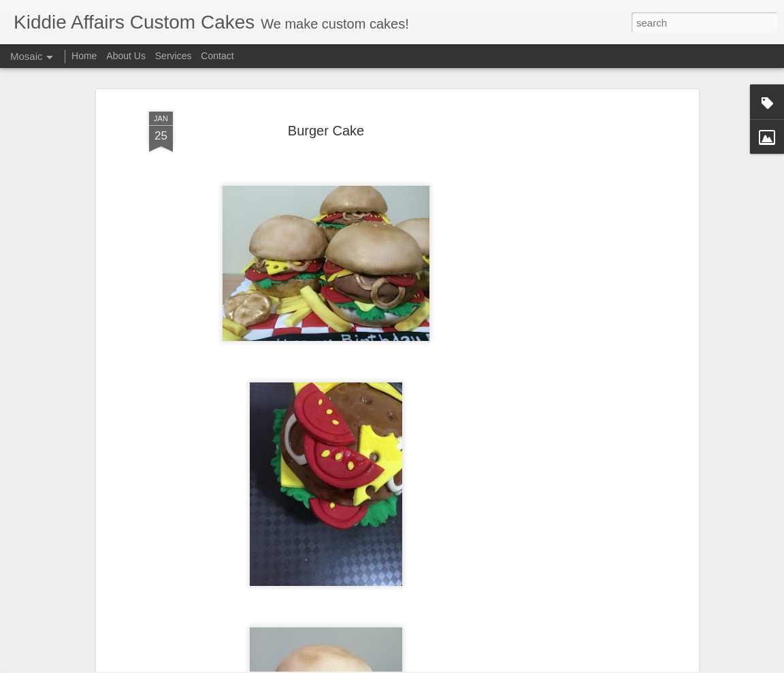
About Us (126, 56)
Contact (217, 56)
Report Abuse (508, 666)
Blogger (468, 666)
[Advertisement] (578, 276)
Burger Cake (326, 88)
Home (84, 56)
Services (174, 56)
